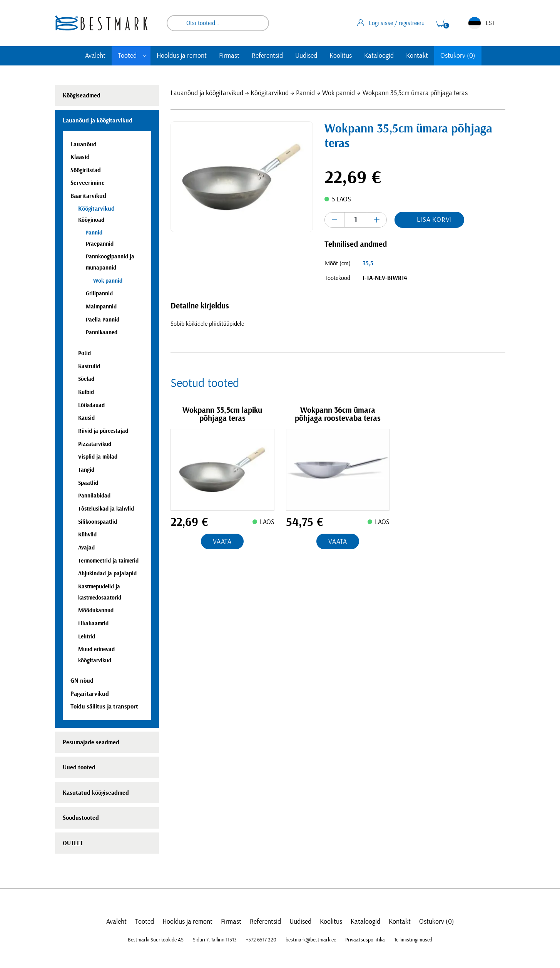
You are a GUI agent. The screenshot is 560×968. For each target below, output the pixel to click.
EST (481, 23)
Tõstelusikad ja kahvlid (106, 509)
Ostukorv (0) (458, 56)
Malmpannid (101, 307)
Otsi (258, 23)
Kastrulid (89, 366)
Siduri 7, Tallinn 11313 (215, 940)
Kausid (86, 418)
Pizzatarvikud (95, 444)
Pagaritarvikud (90, 694)
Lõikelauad (91, 405)
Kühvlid (87, 535)
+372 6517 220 (261, 940)
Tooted (127, 56)
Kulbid (86, 392)
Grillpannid (99, 294)
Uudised (306, 56)
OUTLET (73, 843)
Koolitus (341, 56)
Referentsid (267, 56)
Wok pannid (339, 93)
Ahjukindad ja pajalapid (107, 574)
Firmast (229, 56)
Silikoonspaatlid (98, 522)
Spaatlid (88, 483)
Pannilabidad (94, 496)
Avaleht (95, 56)
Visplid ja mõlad (98, 457)
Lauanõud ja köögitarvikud (207, 93)
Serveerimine (88, 183)
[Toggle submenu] (145, 56)
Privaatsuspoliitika (365, 940)
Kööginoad (91, 220)
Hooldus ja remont (182, 56)
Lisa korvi (435, 220)
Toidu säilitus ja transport (104, 707)
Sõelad (86, 379)
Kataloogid (379, 56)
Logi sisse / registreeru (391, 23)
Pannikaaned (102, 332)
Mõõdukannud (96, 610)
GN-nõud (82, 681)
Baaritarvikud (88, 196)
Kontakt (417, 56)
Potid (84, 353)
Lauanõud (84, 144)
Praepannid (100, 244)
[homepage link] (101, 23)
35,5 (368, 263)
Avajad (86, 548)
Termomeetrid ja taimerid (108, 561)
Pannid (305, 93)
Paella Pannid (103, 320)
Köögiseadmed (82, 95)
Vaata (222, 542)
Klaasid (80, 157)
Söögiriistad (86, 170)
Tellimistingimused (413, 940)
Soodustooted (81, 818)
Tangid (86, 470)
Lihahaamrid (93, 624)
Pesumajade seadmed (91, 742)
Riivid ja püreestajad (103, 431)
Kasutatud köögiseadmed (96, 793)
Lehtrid (87, 637)
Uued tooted (79, 767)
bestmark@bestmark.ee (311, 940)
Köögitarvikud (270, 93)
